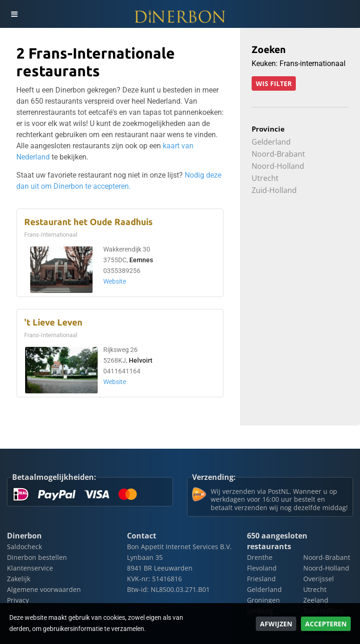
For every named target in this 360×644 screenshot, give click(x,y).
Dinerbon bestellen (37, 557)
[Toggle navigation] (14, 14)
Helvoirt (141, 361)
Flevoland (262, 568)
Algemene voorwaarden (44, 589)
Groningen (263, 600)
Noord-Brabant (278, 154)
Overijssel (319, 579)
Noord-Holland (278, 166)
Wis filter (274, 83)
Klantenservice (30, 568)
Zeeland (316, 600)
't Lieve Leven (53, 322)
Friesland (261, 579)
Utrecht (265, 178)
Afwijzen (276, 624)
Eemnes (141, 260)
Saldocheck (24, 547)
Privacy (18, 600)
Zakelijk (19, 579)
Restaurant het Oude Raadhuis (88, 222)
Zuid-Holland (274, 190)
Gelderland (271, 142)
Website (115, 282)
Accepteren (326, 624)
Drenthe (260, 557)
